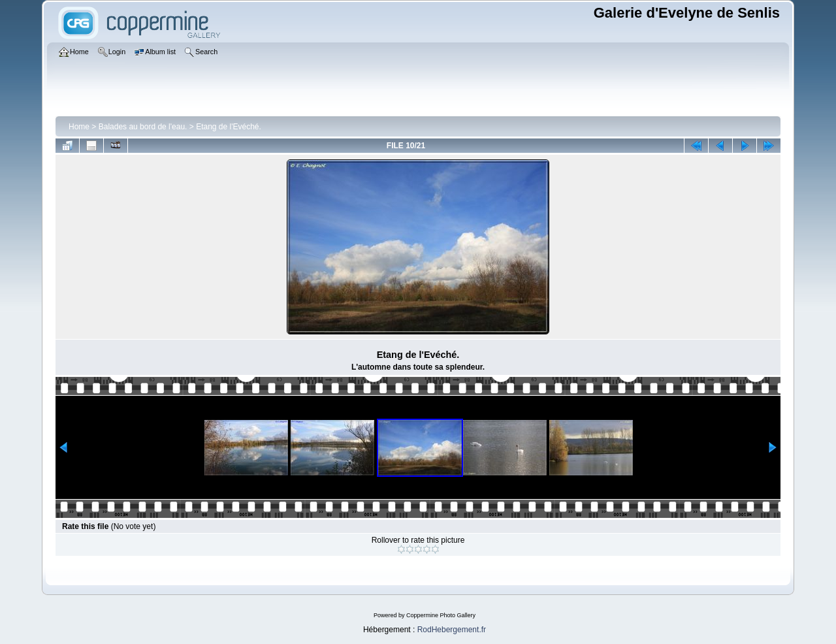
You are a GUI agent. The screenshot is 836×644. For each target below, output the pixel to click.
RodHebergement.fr (452, 630)
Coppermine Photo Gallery (441, 615)
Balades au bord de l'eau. (143, 127)
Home (79, 127)
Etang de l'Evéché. (229, 127)
